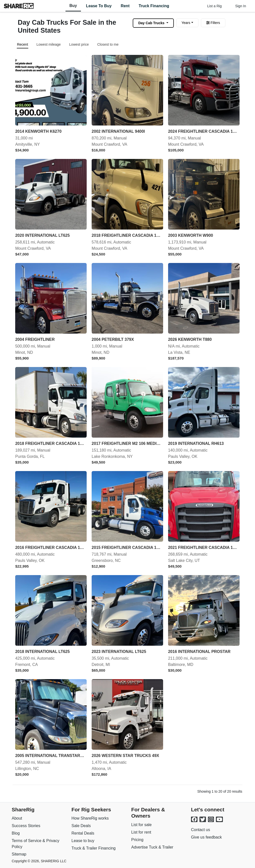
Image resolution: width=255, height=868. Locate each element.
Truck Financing (154, 6)
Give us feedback (206, 837)
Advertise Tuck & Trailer (152, 847)
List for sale (141, 825)
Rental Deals (83, 833)
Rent (125, 6)
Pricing (137, 840)
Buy (73, 6)
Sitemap (19, 854)
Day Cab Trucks (152, 23)
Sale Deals (81, 826)
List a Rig (214, 6)
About (17, 818)
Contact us (200, 830)
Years (186, 23)
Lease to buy (83, 841)
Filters (213, 23)
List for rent (141, 832)
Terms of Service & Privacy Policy (35, 844)
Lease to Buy (99, 6)
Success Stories (26, 826)
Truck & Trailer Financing (94, 848)
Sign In (241, 6)
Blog (16, 833)
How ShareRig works (90, 818)
